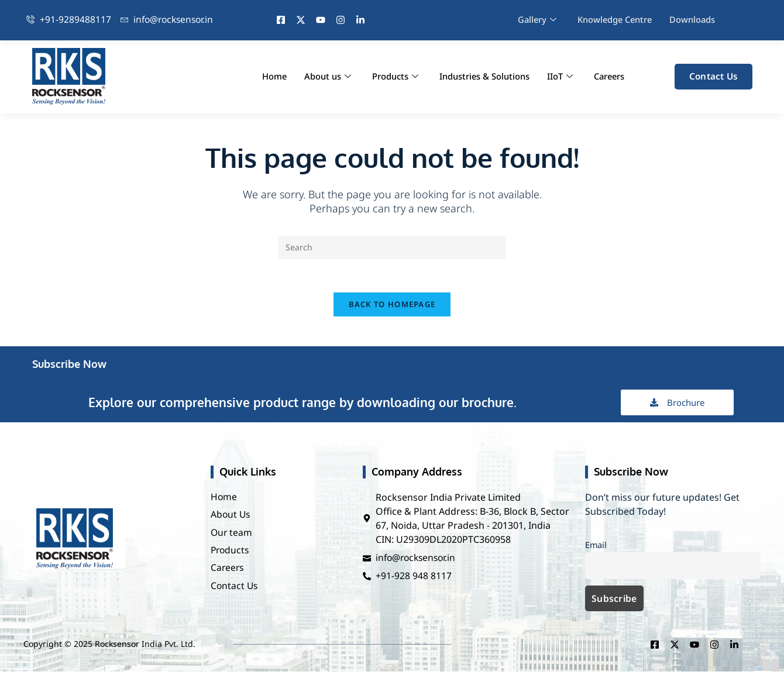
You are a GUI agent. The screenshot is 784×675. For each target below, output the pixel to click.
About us (325, 77)
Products (392, 77)
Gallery (535, 20)
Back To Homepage (392, 306)
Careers (608, 77)
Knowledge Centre (615, 20)
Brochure (677, 405)
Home (271, 77)
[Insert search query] (392, 247)
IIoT (558, 77)
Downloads (694, 20)
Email (596, 547)
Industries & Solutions (482, 77)
